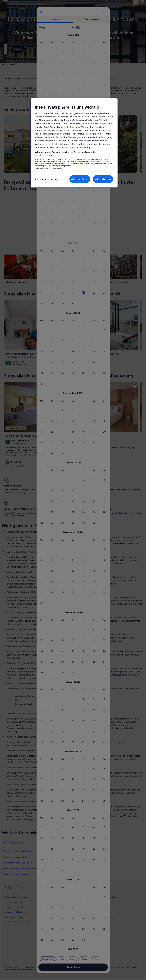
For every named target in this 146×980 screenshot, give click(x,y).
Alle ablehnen (80, 179)
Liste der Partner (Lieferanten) (49, 169)
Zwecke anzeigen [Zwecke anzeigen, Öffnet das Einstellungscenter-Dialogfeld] (46, 179)
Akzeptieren (103, 179)
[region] (74, 143)
